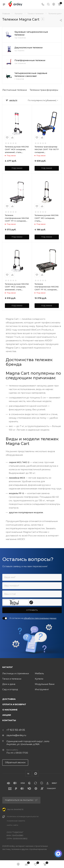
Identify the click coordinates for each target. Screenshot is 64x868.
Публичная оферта (16, 821)
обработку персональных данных (40, 618)
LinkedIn (36, 774)
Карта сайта (13, 825)
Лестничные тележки (15, 90)
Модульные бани (45, 684)
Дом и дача (9, 684)
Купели (39, 679)
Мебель (39, 673)
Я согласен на (33, 618)
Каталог (8, 667)
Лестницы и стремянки (16, 673)
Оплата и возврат (14, 704)
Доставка (9, 699)
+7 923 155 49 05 (16, 730)
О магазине (10, 710)
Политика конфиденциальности (23, 817)
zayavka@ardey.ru (16, 735)
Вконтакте (28, 774)
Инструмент (42, 689)
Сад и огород (10, 689)
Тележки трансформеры (44, 90)
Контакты (9, 720)
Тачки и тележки (12, 679)
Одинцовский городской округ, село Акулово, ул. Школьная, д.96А (28, 743)
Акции (7, 715)
